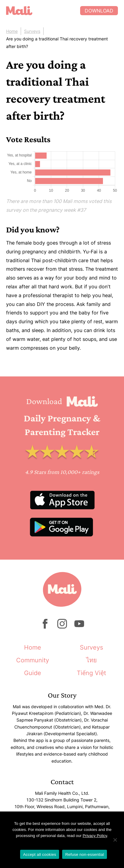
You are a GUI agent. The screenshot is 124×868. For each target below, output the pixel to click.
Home (12, 31)
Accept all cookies (40, 854)
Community (33, 660)
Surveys (32, 31)
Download (99, 11)
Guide (33, 673)
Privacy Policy (95, 836)
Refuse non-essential (85, 854)
